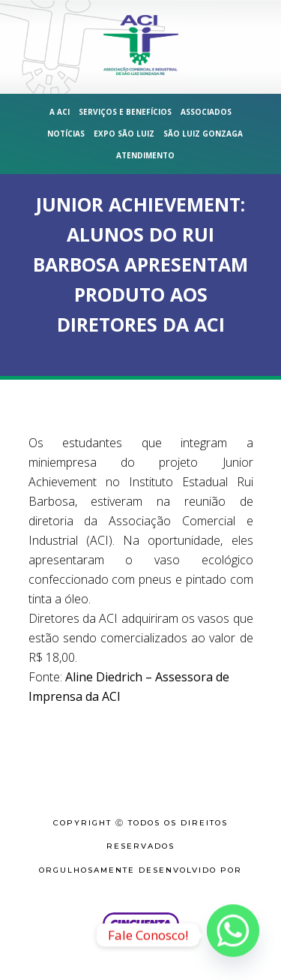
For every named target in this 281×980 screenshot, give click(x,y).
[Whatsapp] (233, 935)
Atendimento (145, 155)
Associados (206, 112)
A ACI (60, 112)
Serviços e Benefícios (125, 112)
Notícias (66, 134)
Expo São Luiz (124, 134)
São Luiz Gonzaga (203, 134)
